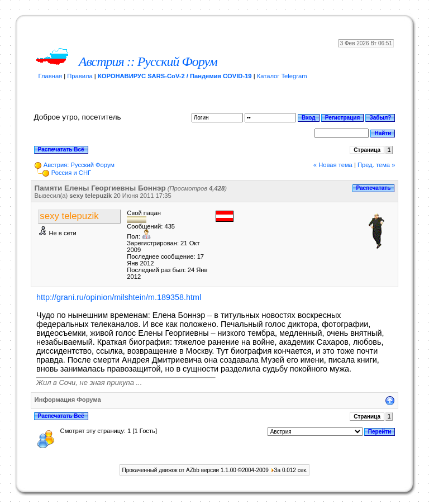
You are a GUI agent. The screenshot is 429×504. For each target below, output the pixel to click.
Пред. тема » (376, 165)
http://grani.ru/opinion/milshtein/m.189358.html (119, 297)
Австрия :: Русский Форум (148, 61)
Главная (51, 76)
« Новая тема (333, 165)
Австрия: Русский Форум (79, 165)
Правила (80, 76)
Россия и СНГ (71, 173)
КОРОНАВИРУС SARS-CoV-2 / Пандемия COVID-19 (175, 76)
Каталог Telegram (282, 76)
